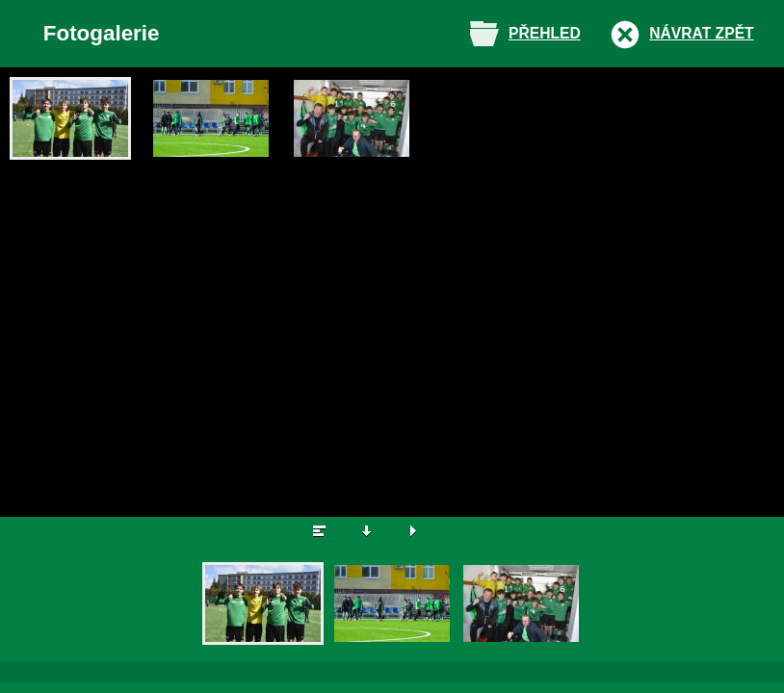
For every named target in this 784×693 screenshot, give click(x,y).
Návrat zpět (701, 33)
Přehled (545, 33)
